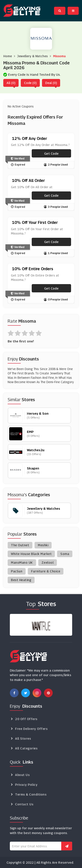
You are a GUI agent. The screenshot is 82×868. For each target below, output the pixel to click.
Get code (51, 153)
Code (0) (30, 83)
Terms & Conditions (31, 794)
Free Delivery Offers (31, 729)
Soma (65, 554)
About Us (22, 775)
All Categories (26, 748)
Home (8, 56)
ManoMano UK (22, 562)
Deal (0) (51, 83)
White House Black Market (31, 554)
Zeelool (48, 562)
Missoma (59, 56)
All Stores (23, 738)
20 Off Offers (26, 719)
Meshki (43, 545)
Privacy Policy (26, 785)
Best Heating (21, 580)
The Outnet (20, 545)
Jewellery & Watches (32, 56)
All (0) (11, 83)
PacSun (17, 571)
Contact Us (24, 804)
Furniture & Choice (46, 571)
